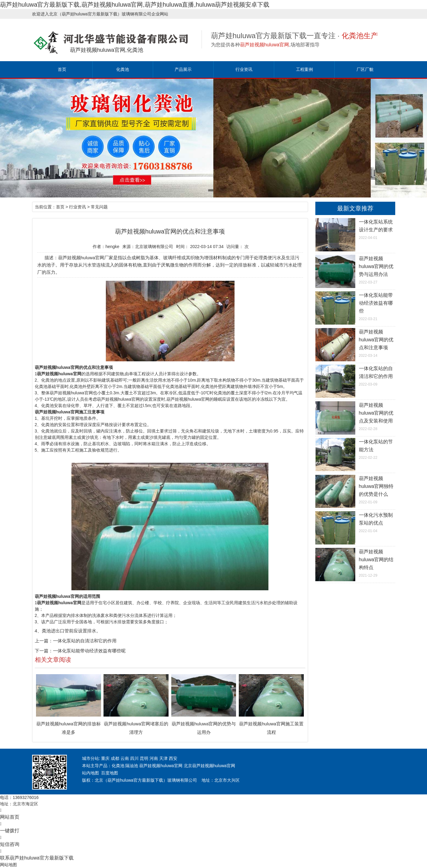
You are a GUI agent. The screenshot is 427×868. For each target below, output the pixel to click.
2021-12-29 (355, 563)
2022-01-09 (355, 489)
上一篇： (44, 641)
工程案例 (304, 69)
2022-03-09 (355, 376)
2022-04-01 (355, 229)
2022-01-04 (355, 522)
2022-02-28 (355, 416)
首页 (62, 69)
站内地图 (90, 773)
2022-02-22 (355, 449)
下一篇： (44, 651)
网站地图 (8, 865)
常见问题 (99, 207)
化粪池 (123, 69)
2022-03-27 (355, 270)
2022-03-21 (355, 306)
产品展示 (183, 69)
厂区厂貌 (365, 69)
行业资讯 (244, 69)
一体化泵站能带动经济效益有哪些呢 (89, 651)
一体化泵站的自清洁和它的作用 (85, 641)
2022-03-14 (355, 343)
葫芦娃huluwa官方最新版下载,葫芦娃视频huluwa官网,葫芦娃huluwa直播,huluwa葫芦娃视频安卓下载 (135, 5)
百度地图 (110, 773)
